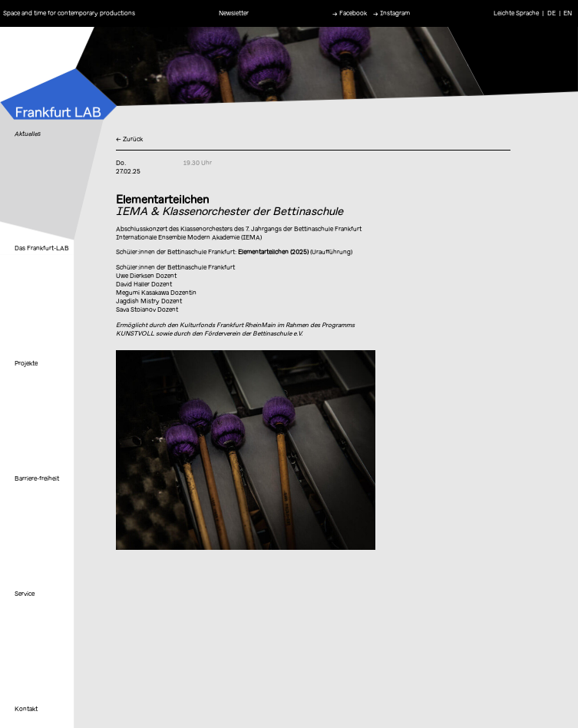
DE (552, 13)
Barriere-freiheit (37, 478)
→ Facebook (350, 13)
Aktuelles (28, 134)
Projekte (26, 363)
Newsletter (234, 13)
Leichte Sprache (516, 13)
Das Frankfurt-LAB (42, 248)
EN (568, 13)
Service (25, 594)
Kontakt (26, 709)
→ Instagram (391, 13)
